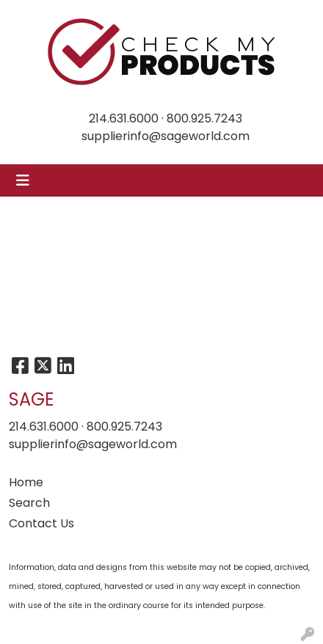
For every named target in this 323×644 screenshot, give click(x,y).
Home (26, 482)
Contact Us (41, 523)
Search (29, 503)
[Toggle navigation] (23, 180)
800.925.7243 (204, 118)
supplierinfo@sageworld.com (166, 136)
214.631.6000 (124, 118)
